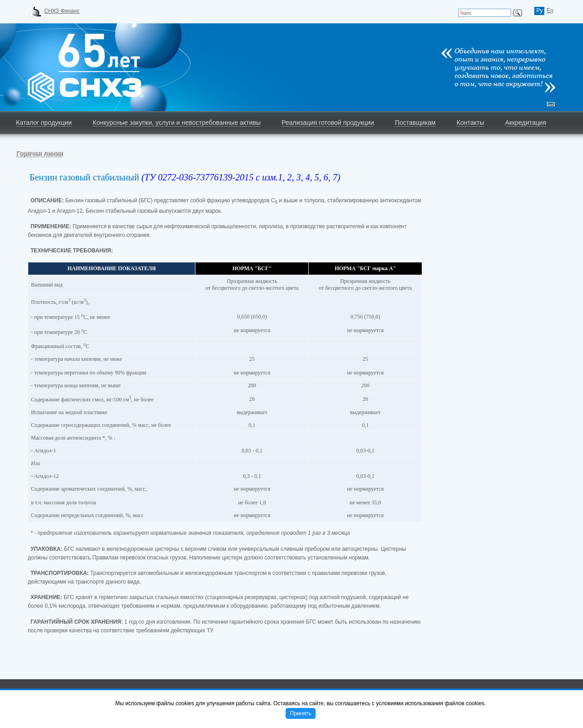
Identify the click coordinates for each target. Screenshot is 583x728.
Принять (301, 713)
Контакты (470, 123)
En (550, 10)
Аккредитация (526, 123)
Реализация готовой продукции (328, 123)
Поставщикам (415, 123)
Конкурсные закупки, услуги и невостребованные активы (177, 123)
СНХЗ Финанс (62, 11)
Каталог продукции (44, 123)
